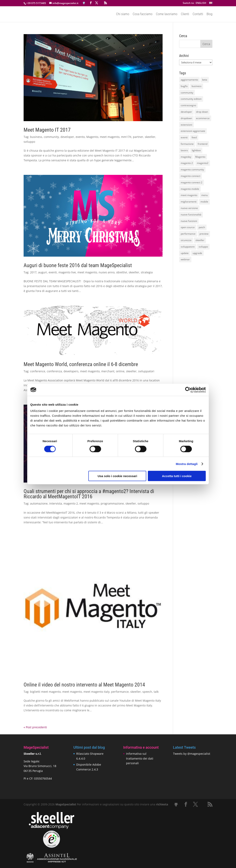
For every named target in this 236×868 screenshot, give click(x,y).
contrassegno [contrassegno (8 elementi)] (188, 105)
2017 (33, 272)
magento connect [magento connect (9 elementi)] (191, 176)
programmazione (112, 503)
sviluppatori (146, 371)
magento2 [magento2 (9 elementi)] (203, 163)
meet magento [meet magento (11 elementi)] (189, 195)
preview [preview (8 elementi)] (204, 234)
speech (147, 692)
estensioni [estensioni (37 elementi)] (186, 125)
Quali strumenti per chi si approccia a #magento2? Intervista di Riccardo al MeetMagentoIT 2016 (89, 494)
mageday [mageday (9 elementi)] (186, 157)
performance (120, 692)
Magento (92, 137)
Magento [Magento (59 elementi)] (200, 157)
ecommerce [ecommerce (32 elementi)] (203, 118)
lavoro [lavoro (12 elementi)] (184, 150)
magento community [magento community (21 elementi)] (192, 170)
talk (156, 692)
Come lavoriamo (167, 14)
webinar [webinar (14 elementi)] (185, 259)
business (36, 137)
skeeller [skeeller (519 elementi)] (200, 240)
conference (38, 371)
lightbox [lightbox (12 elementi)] (196, 150)
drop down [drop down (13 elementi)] (202, 112)
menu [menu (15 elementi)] (205, 195)
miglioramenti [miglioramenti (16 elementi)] (189, 202)
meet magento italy (97, 692)
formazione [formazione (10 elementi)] (187, 144)
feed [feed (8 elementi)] (194, 137)
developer (67, 137)
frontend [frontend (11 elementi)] (203, 144)
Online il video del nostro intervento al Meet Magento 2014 (84, 685)
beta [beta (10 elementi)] (205, 80)
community (51, 137)
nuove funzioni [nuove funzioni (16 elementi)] (189, 221)
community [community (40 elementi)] (187, 93)
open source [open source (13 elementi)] (188, 227)
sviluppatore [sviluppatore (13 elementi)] (188, 247)
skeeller (150, 137)
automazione (39, 503)
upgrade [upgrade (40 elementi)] (197, 253)
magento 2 (71, 503)
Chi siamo (123, 14)
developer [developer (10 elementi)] (186, 112)
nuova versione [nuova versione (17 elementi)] (189, 208)
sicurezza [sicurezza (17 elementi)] (186, 240)
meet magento (110, 137)
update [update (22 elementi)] (185, 253)
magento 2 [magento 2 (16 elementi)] (187, 163)
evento (80, 137)
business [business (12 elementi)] (197, 86)
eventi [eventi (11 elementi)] (184, 137)
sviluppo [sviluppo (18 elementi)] (203, 247)
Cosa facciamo (143, 14)
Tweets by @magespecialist (192, 754)
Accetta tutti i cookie (177, 476)
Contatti (198, 14)
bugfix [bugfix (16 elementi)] (184, 86)
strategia (147, 272)
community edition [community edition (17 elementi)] (191, 99)
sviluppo (29, 142)
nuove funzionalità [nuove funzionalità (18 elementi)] (191, 215)
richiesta (162, 804)
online (120, 371)
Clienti (185, 14)
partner (138, 137)
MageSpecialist (66, 804)
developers (71, 371)
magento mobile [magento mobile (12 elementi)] (190, 189)
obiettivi (122, 272)
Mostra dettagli (187, 464)
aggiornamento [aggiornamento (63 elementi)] (189, 80)
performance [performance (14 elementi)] (188, 234)
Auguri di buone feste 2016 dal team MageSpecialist (78, 265)
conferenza (54, 371)
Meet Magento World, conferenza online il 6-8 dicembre (81, 364)
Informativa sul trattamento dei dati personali (140, 758)
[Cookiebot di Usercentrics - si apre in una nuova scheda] (188, 390)
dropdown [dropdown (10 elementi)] (186, 118)
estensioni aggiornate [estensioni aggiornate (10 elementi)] (193, 131)
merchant (108, 371)
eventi (53, 272)
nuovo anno (107, 272)
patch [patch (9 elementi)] (202, 227)
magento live (67, 272)
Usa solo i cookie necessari (117, 476)
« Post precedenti (35, 727)
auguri (43, 272)
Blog (209, 14)
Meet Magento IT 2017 (47, 130)
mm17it (126, 137)
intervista (56, 503)
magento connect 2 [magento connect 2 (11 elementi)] (192, 182)
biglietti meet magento (45, 692)
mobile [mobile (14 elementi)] (204, 202)
